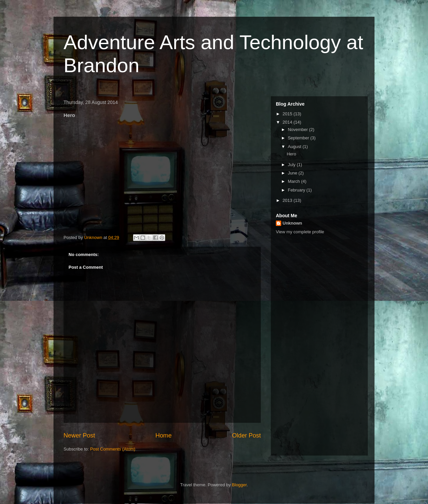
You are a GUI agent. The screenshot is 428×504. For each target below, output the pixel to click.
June (293, 173)
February (297, 190)
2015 (288, 114)
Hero (291, 154)
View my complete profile (300, 232)
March (295, 181)
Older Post (246, 435)
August (295, 147)
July (292, 165)
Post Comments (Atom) (113, 449)
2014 (288, 122)
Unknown (292, 223)
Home (164, 435)
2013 (288, 200)
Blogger (239, 485)
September (299, 138)
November (299, 130)
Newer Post (79, 435)
